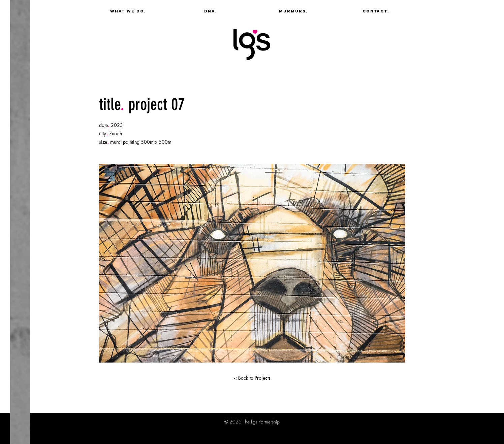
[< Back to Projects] (252, 378)
